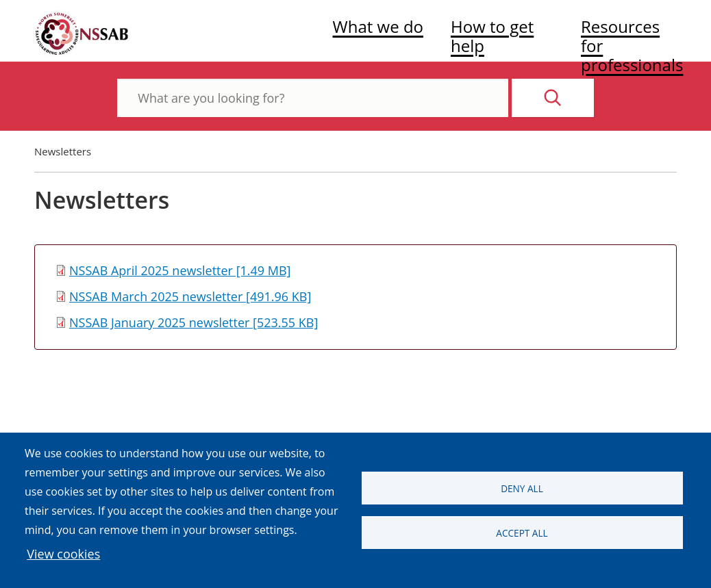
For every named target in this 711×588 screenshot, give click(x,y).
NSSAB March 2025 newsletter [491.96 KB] (190, 296)
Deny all (522, 488)
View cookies (63, 554)
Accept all (522, 533)
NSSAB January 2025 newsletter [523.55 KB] (194, 322)
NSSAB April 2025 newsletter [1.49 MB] (180, 270)
